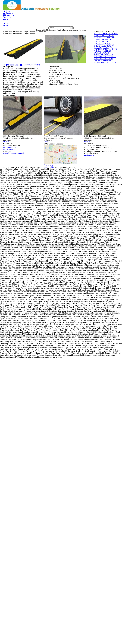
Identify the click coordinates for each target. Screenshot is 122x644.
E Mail (83, 7)
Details (13, 239)
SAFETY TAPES (100, 92)
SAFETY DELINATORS (102, 103)
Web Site (53, 281)
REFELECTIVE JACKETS (103, 138)
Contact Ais (53, 7)
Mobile (69, 7)
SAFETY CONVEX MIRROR (104, 69)
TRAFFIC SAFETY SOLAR (104, 115)
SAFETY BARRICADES (102, 97)
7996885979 (62, 105)
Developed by (71, 306)
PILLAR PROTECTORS (102, 74)
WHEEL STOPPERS (101, 121)
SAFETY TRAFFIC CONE (103, 86)
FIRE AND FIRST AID (102, 144)
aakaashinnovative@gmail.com (15, 282)
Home (20, 7)
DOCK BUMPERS (101, 126)
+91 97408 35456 (10, 267)
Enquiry (45, 105)
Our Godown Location (60, 251)
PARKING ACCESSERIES (103, 155)
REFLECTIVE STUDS (102, 109)
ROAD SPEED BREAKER (103, 80)
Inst (114, 7)
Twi (103, 7)
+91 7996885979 (10, 262)
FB (94, 7)
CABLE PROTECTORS (102, 132)
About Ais (35, 7)
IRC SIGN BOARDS (101, 149)
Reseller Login (24, 105)
